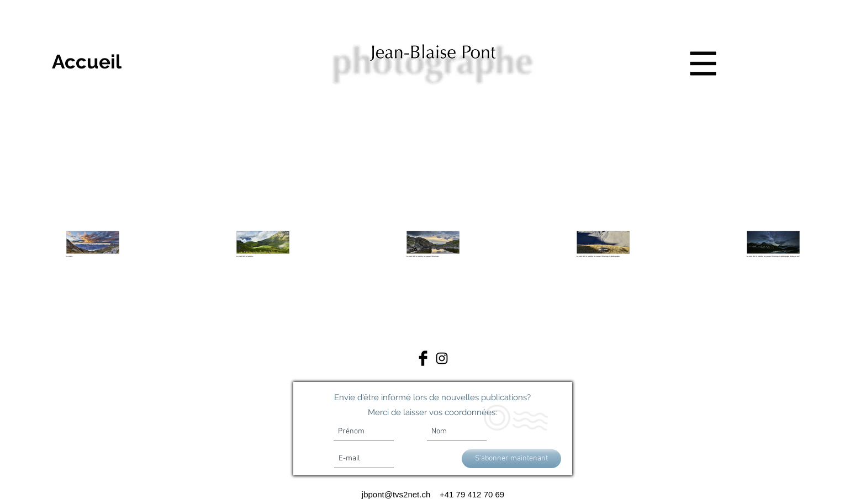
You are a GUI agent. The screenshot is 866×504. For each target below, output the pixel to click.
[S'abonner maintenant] (511, 459)
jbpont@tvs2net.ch (398, 494)
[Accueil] (87, 61)
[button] (703, 64)
